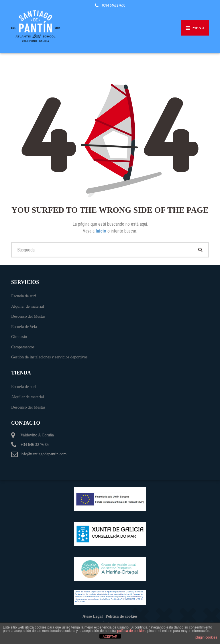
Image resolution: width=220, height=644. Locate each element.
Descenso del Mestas (28, 316)
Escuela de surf (24, 296)
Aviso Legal (93, 616)
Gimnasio (19, 337)
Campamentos (23, 347)
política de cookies (131, 631)
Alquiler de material (28, 306)
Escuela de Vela (24, 327)
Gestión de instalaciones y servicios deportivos (49, 357)
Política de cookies (122, 616)
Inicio (102, 231)
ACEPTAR (110, 637)
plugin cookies (206, 637)
